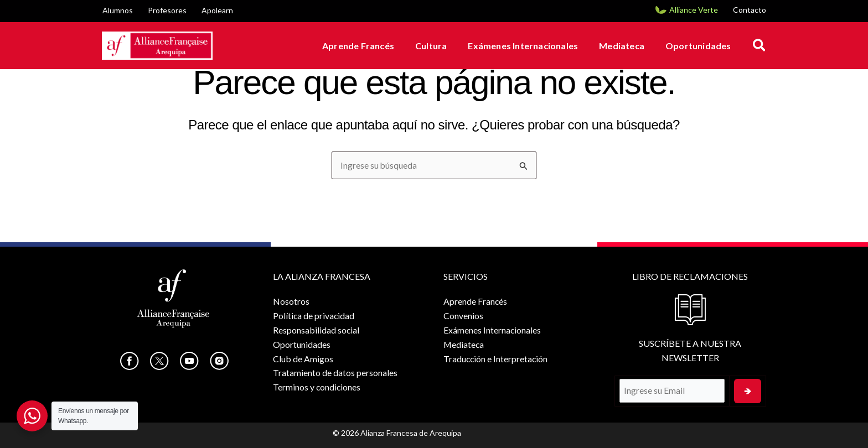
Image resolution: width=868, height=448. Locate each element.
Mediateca (627, 46)
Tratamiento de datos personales (334, 372)
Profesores (167, 10)
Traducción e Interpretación (494, 358)
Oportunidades (700, 46)
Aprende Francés (373, 46)
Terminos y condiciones (316, 386)
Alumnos (118, 10)
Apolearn (217, 10)
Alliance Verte (694, 10)
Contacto (750, 10)
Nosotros (290, 301)
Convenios (461, 316)
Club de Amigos (302, 358)
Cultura (443, 46)
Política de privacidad (313, 316)
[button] (760, 46)
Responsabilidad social (315, 329)
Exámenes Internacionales (531, 46)
